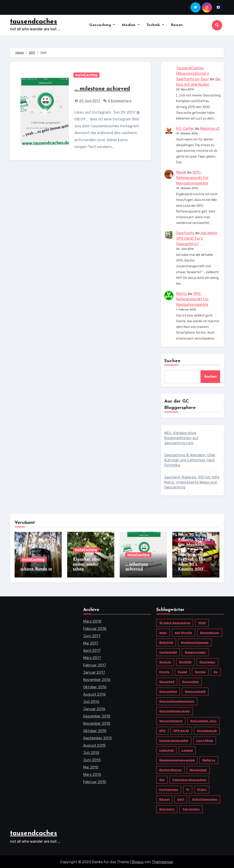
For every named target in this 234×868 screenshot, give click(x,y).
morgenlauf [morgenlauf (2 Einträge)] (198, 769)
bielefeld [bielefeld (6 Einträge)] (166, 642)
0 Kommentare (120, 101)
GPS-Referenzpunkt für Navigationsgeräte (192, 178)
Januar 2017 (94, 672)
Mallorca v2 (210, 129)
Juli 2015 (91, 752)
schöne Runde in (36, 569)
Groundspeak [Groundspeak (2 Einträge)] (207, 730)
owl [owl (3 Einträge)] (162, 779)
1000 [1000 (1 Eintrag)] (202, 622)
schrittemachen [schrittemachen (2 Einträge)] (205, 799)
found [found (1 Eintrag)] (182, 671)
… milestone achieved (102, 89)
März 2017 (92, 657)
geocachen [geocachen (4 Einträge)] (190, 681)
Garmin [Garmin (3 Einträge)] (200, 671)
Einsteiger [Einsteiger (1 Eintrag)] (207, 661)
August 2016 (94, 694)
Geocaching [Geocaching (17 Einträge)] (168, 691)
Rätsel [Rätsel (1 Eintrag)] (164, 799)
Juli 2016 (91, 701)
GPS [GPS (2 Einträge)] (162, 730)
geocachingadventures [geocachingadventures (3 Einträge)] (177, 701)
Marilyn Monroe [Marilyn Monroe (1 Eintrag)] (170, 769)
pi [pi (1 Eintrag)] (188, 789)
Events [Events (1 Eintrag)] (165, 671)
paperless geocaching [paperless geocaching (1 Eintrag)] (189, 779)
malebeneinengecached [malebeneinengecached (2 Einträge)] (177, 759)
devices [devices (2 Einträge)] (165, 661)
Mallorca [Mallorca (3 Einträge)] (209, 759)
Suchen (173, 361)
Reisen (177, 25)
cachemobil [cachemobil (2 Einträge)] (168, 652)
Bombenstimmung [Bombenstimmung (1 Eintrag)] (195, 642)
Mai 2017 (91, 643)
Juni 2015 (92, 759)
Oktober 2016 (95, 686)
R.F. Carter (185, 129)
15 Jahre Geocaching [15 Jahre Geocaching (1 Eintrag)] (175, 622)
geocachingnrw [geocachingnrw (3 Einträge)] (171, 720)
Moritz (182, 294)
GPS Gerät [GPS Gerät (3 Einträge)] (181, 730)
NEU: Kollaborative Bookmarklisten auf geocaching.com (182, 438)
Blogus (138, 861)
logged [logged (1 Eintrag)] (187, 750)
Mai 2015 (91, 767)
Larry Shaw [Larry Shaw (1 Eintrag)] (205, 740)
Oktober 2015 (95, 730)
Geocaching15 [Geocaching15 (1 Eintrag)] (195, 691)
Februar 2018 (95, 628)
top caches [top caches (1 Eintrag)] (191, 808)
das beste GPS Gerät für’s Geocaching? (197, 238)
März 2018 (92, 621)
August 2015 (94, 745)
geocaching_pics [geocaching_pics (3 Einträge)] (203, 720)
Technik (155, 25)
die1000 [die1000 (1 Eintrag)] (185, 661)
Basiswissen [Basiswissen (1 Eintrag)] (210, 632)
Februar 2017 (95, 664)
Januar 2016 (94, 708)
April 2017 (92, 650)
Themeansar (162, 861)
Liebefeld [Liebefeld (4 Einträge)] (166, 750)
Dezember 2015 (97, 716)
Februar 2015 (95, 781)
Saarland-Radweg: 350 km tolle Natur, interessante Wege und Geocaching (192, 482)
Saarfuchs (185, 233)
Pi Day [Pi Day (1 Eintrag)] (202, 789)
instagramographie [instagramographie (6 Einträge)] (174, 740)
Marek (181, 172)
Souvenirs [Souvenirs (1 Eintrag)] (167, 808)
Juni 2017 (92, 635)
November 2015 (97, 723)
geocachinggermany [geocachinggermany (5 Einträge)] (175, 710)
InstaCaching (86, 75)
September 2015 (97, 737)
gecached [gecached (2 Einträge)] (167, 681)
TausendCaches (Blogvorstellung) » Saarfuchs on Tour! (193, 74)
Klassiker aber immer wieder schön (87, 564)
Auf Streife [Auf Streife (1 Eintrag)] (183, 632)
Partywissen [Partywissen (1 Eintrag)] (169, 789)
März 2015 (92, 774)
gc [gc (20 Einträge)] (216, 671)
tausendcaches (34, 22)
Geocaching (102, 25)
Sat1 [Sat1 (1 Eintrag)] (181, 799)
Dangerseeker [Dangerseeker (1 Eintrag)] (195, 652)
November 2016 (97, 679)
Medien (131, 25)
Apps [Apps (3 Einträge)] (163, 632)
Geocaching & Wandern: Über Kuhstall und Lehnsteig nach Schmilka (190, 460)
